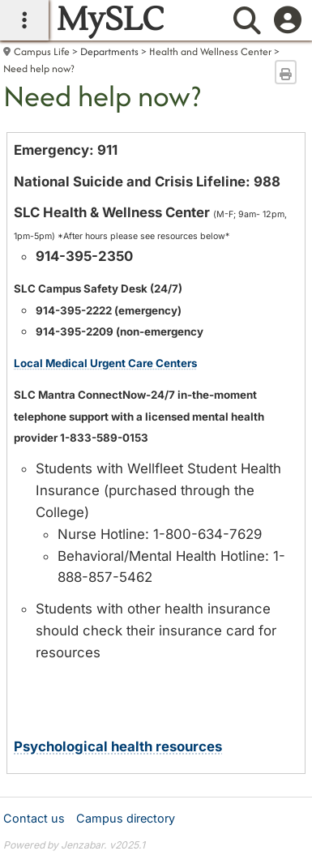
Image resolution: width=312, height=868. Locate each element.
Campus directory (126, 818)
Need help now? (39, 68)
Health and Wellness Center (210, 51)
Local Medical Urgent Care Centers (105, 363)
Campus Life (42, 51)
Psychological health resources (118, 746)
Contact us (34, 818)
